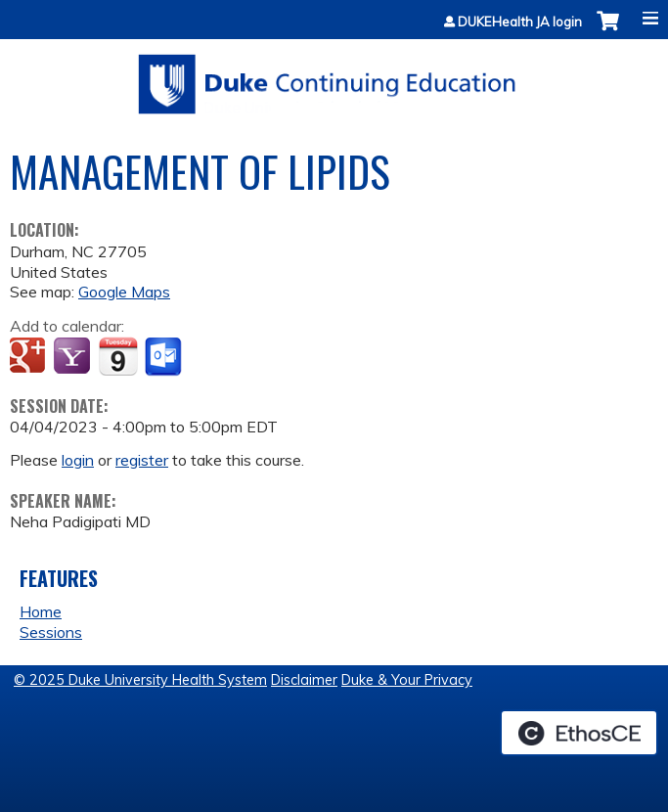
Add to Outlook (165, 357)
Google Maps (124, 292)
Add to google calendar (30, 357)
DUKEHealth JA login (520, 22)
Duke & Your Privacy (407, 680)
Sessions (51, 632)
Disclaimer (304, 680)
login (78, 460)
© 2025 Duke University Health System (140, 680)
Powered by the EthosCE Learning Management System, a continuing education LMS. (579, 733)
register (142, 460)
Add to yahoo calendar (74, 357)
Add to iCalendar (118, 356)
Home (41, 611)
